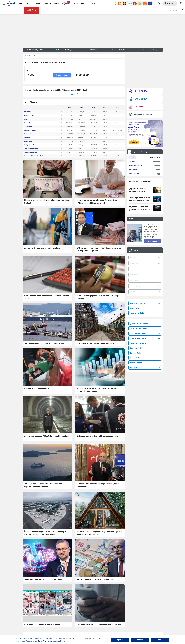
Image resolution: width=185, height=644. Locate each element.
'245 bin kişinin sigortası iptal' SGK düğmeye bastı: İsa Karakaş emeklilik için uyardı (99, 249)
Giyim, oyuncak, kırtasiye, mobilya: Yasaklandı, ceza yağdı (97, 437)
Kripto (69, 11)
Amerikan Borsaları (98, 11)
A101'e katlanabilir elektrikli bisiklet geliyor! (43, 624)
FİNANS (6, 11)
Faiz (85, 11)
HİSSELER (136, 107)
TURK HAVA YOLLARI (136, 166)
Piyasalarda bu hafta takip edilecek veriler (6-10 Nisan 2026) (47, 297)
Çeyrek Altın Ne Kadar (145, 324)
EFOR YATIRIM (134, 170)
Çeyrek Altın (28, 123)
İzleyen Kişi (154, 157)
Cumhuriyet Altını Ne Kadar (145, 343)
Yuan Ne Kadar (145, 363)
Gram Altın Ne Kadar (145, 329)
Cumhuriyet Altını (30, 130)
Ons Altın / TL (29, 119)
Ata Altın (27, 138)
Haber (78, 11)
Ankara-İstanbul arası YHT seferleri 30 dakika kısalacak (47, 436)
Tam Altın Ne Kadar (145, 333)
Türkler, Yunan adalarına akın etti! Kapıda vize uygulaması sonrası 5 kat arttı (43, 485)
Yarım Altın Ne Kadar (145, 338)
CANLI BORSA (138, 99)
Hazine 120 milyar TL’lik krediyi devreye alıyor (95, 579)
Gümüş (61, 11)
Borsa (19, 11)
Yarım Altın (28, 127)
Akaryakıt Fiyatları (145, 303)
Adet (29, 70)
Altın (53, 11)
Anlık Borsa (32, 11)
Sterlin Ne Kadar (145, 358)
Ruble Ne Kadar (145, 367)
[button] (4, 4)
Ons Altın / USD (29, 115)
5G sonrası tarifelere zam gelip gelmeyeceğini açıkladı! (99, 624)
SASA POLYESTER (134, 174)
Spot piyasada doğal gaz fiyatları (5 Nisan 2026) (44, 343)
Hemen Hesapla (62, 75)
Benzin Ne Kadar (145, 308)
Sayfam (121, 11)
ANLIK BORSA (138, 91)
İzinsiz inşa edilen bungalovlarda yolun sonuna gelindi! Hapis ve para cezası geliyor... (99, 533)
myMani (112, 11)
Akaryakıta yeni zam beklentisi (37, 388)
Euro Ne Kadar (145, 353)
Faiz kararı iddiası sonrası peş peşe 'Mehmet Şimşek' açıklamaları (98, 485)
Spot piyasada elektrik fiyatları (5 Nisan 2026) (95, 343)
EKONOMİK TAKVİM (140, 114)
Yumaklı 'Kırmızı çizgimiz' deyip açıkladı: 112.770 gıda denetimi (99, 297)
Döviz (45, 11)
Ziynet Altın (28, 141)
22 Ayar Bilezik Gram (31, 152)
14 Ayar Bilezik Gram (31, 145)
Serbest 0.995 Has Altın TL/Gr (34, 156)
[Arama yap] (159, 4)
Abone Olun (152, 241)
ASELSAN (132, 162)
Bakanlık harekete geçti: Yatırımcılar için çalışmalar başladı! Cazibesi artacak (97, 390)
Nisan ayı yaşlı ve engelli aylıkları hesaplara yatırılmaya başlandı (47, 201)
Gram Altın (28, 112)
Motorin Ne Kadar (145, 313)
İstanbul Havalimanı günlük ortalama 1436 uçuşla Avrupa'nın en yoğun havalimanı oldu (45, 533)
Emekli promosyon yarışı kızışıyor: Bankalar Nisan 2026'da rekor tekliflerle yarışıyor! (97, 201)
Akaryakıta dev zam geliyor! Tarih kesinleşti (42, 248)
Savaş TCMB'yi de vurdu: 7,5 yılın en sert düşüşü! (44, 579)
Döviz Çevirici (137, 250)
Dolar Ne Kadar (145, 348)
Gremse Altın (29, 134)
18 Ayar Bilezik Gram (31, 149)
